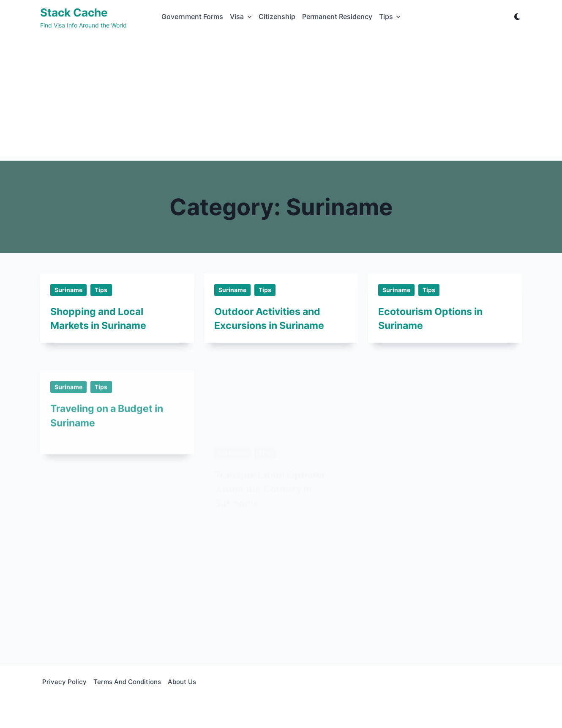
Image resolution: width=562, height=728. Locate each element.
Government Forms (192, 17)
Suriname (68, 290)
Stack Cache (74, 12)
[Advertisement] (281, 97)
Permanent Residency (337, 17)
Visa (241, 17)
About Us (182, 682)
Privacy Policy (64, 682)
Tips (390, 17)
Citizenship (277, 17)
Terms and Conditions (127, 682)
